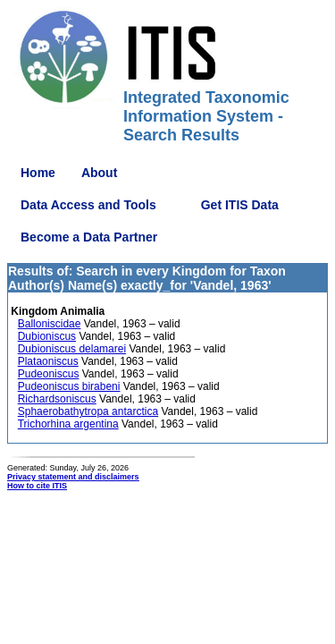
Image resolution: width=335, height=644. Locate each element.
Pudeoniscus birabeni (69, 386)
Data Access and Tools (88, 205)
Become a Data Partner (89, 237)
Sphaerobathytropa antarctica (88, 411)
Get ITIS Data (240, 205)
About (99, 173)
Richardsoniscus (57, 399)
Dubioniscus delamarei (72, 349)
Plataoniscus (48, 361)
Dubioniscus (47, 336)
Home (38, 173)
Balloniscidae (50, 324)
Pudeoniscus (49, 374)
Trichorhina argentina (68, 424)
